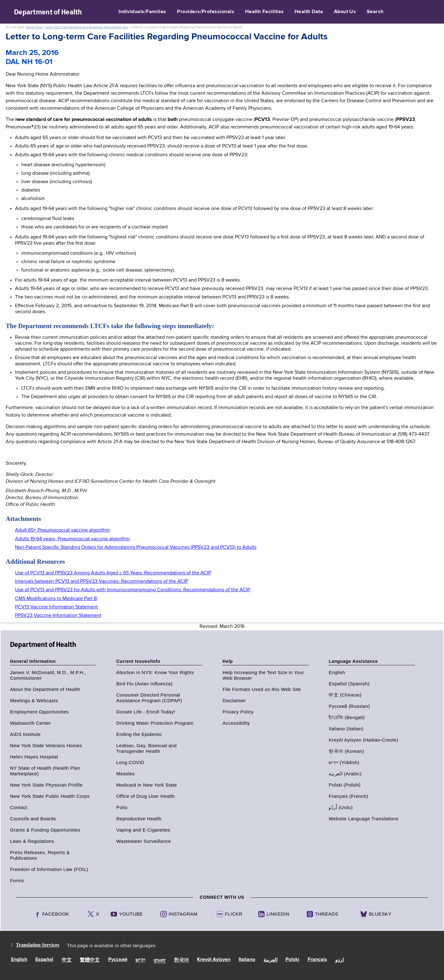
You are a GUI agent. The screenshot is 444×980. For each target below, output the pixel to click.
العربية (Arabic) (345, 774)
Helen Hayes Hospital (34, 757)
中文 (67, 960)
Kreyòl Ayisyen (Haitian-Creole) (363, 740)
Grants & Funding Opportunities (45, 830)
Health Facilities (265, 12)
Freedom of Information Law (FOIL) (49, 869)
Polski (292, 960)
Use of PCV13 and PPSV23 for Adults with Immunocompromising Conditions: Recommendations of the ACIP (133, 590)
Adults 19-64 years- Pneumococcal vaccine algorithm (72, 539)
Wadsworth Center (30, 723)
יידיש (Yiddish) (344, 762)
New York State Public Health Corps (50, 796)
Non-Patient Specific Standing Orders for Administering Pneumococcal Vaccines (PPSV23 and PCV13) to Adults (136, 547)
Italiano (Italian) (346, 729)
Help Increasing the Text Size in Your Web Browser (263, 675)
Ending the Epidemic (139, 734)
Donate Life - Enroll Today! (146, 712)
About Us (345, 12)
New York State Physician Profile (46, 785)
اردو (339, 960)
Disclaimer (234, 700)
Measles (126, 774)
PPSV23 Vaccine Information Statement (58, 616)
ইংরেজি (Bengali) (347, 717)
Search (375, 12)
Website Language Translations (363, 819)
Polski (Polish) (345, 785)
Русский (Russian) (349, 706)
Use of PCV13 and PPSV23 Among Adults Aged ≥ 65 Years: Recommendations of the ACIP (113, 573)
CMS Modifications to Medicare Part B (56, 599)
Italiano (247, 960)
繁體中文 (90, 960)
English (337, 672)
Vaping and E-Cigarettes (143, 830)
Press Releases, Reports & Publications (40, 855)
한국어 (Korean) (346, 751)
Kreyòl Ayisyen (214, 960)
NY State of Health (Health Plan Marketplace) (45, 771)
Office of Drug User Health (146, 796)
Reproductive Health (139, 819)
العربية (270, 960)
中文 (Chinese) (345, 695)
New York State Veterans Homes (46, 745)
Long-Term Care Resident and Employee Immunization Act (87, 27)
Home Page (34, 27)
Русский (118, 960)
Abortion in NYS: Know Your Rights (155, 672)
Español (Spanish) (349, 684)
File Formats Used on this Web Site (262, 689)
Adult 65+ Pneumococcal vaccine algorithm (62, 530)
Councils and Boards (33, 819)
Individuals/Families (142, 12)
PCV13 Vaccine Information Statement (56, 607)
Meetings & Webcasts (34, 700)
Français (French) (348, 796)
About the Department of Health (45, 689)
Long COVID (130, 762)
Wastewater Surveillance (144, 841)
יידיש (140, 960)
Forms (17, 880)
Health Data (309, 12)
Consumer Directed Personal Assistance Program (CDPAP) (149, 698)
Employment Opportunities (39, 712)
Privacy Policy (238, 712)
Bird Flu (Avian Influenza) (144, 684)
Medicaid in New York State (147, 785)
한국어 (181, 960)
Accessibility (236, 723)
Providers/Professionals (206, 12)
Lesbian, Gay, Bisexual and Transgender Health (146, 748)
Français (317, 960)
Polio (122, 807)
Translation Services (38, 945)
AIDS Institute (25, 734)
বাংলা (159, 961)
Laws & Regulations (32, 841)
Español (44, 960)
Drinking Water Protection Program (155, 723)
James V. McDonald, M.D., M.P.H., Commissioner (48, 675)
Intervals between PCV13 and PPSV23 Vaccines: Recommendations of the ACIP (101, 582)
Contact (19, 807)
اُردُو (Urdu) (341, 807)
